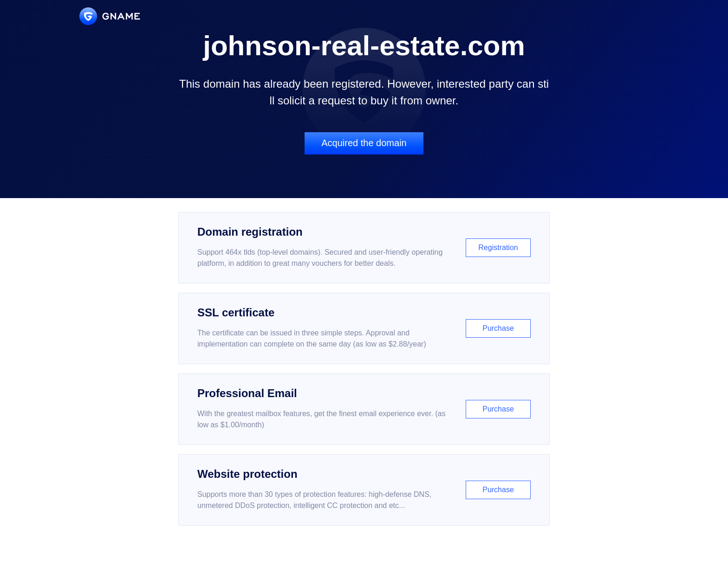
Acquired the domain (364, 143)
